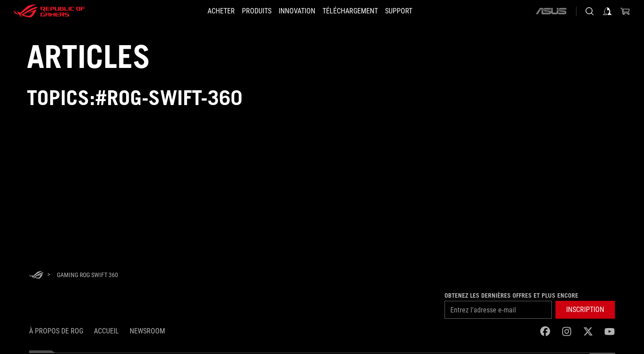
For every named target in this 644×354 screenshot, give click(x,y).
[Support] (409, 11)
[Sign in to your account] (607, 11)
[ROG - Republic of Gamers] (49, 11)
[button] (251, 11)
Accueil (106, 331)
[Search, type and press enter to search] (589, 11)
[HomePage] (36, 276)
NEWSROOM (147, 331)
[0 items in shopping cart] (625, 11)
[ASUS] (551, 11)
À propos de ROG (56, 331)
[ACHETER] (210, 11)
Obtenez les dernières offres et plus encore (511, 295)
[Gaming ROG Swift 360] (87, 275)
